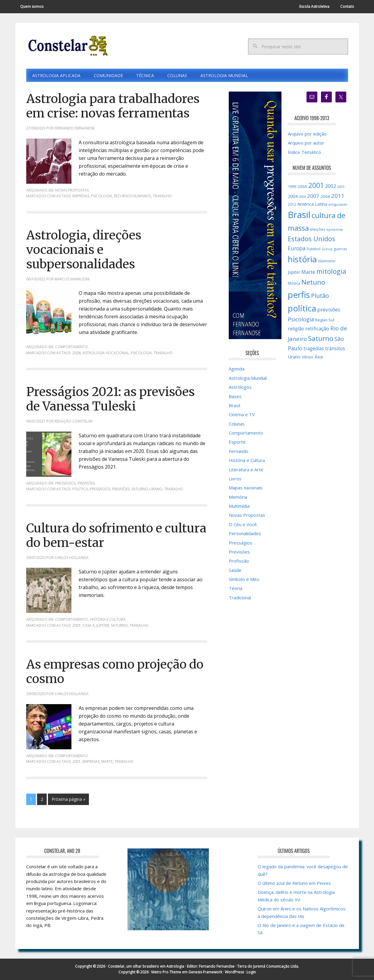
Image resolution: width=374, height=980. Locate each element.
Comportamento (72, 347)
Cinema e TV (242, 414)
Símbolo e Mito (244, 579)
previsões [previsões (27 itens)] (329, 309)
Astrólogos (240, 387)
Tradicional (240, 598)
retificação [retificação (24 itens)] (317, 329)
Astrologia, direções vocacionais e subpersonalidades (84, 250)
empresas (81, 196)
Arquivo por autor (306, 143)
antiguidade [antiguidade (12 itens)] (338, 204)
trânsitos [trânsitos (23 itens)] (335, 348)
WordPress (234, 972)
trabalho (162, 196)
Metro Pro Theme (166, 972)
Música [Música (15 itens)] (294, 283)
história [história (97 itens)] (302, 259)
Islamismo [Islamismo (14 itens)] (327, 261)
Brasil (234, 405)
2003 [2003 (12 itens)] (341, 187)
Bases (235, 396)
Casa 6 (89, 625)
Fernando (239, 451)
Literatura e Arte (246, 470)
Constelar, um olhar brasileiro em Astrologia (146, 966)
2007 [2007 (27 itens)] (313, 196)
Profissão (239, 561)
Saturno (119, 625)
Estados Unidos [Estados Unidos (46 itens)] (311, 239)
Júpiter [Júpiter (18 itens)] (294, 272)
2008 (77, 353)
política (80, 489)
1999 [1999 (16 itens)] (292, 186)
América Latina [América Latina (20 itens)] (312, 204)
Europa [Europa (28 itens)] (297, 248)
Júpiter (103, 625)
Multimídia (239, 506)
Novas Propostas (72, 190)
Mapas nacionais (246, 488)
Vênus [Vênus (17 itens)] (308, 357)
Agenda (237, 369)
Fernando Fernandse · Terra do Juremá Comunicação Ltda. (249, 966)
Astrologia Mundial (248, 378)
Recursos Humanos (132, 196)
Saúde (235, 570)
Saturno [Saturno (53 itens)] (321, 338)
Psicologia (102, 196)
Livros (235, 479)
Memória (238, 497)
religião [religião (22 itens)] (296, 329)
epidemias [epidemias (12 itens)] (335, 229)
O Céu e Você (243, 524)
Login (251, 972)
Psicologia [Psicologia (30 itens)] (301, 319)
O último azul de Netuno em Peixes (294, 883)
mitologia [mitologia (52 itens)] (331, 271)
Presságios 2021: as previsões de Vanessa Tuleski (110, 399)
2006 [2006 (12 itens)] (302, 197)
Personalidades (245, 533)
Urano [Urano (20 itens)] (294, 357)
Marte (107, 762)
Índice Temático (304, 152)
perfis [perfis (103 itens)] (299, 295)
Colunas (237, 424)
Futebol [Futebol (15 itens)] (314, 249)
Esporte (237, 442)
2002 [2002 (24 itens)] (331, 186)
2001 (77, 625)
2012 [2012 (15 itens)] (292, 204)
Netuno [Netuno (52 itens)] (313, 282)
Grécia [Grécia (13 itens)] (327, 249)
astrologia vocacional (106, 353)
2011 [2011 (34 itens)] (338, 196)
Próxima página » (68, 799)
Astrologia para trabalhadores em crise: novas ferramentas (113, 106)
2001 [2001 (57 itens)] (316, 185)
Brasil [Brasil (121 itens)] (299, 215)
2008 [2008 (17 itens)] (325, 196)
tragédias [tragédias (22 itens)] (314, 349)
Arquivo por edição (307, 134)
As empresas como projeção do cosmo (115, 672)
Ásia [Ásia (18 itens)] (319, 357)
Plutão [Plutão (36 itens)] (320, 296)
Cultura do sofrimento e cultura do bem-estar (116, 535)
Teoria (236, 588)
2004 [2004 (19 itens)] (293, 196)
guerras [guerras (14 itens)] (340, 249)
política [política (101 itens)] (302, 308)
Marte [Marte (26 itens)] (308, 272)
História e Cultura (108, 619)
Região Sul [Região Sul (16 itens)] (325, 320)
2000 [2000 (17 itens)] (302, 186)
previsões (121, 489)
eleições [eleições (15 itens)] (318, 229)
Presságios (65, 483)
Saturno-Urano (147, 489)
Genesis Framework (205, 972)
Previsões (86, 483)
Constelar (67, 46)
